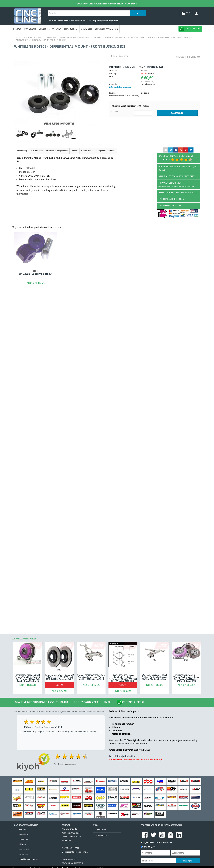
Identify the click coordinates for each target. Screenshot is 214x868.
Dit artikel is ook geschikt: (57, 151)
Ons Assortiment (102, 510)
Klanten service (102, 504)
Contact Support (131, 377)
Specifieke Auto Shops (107, 29)
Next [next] (101, 407)
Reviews (74, 151)
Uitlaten (57, 29)
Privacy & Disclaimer (99, 543)
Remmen (17, 29)
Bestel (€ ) (177, 113)
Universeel (87, 29)
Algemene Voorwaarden (22, 543)
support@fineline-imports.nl (76, 526)
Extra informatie (37, 151)
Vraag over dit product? (106, 151)
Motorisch (30, 29)
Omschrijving (21, 151)
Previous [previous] (21, 407)
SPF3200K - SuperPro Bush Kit (36, 274)
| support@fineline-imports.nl (105, 21)
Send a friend (87, 151)
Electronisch (71, 29)
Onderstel (44, 29)
